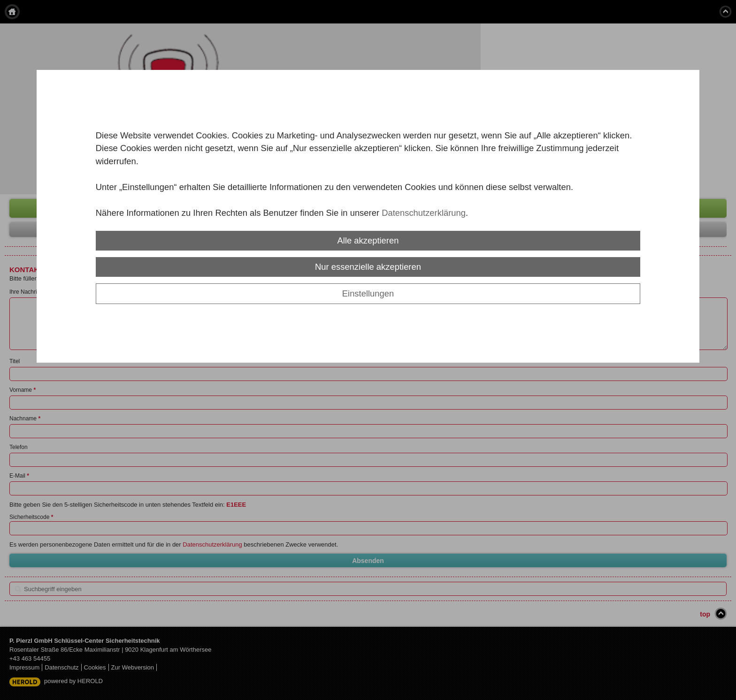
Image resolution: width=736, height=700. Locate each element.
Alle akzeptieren (368, 240)
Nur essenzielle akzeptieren (368, 267)
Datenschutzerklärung (424, 213)
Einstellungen (368, 293)
